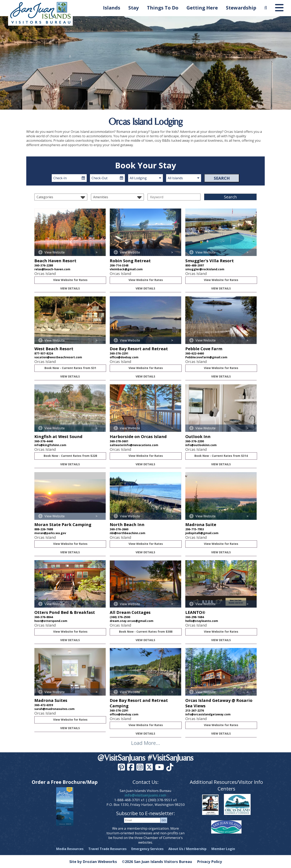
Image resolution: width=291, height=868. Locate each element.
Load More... (146, 743)
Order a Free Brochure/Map (65, 782)
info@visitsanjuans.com (145, 795)
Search (222, 178)
